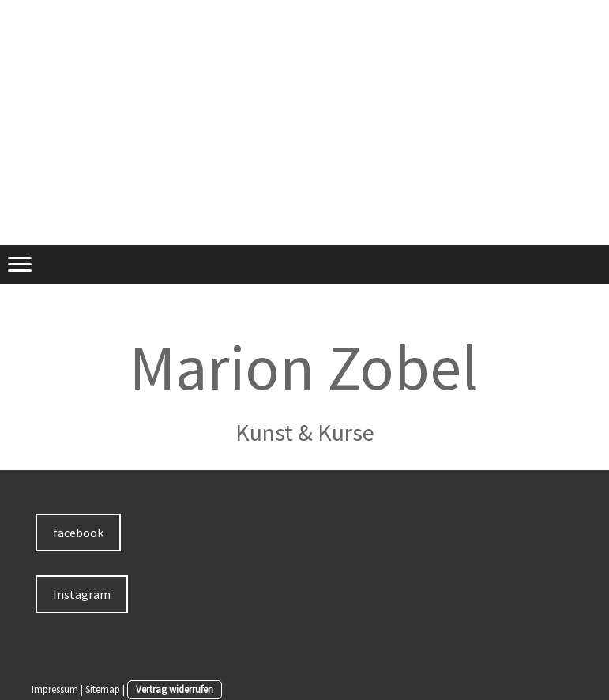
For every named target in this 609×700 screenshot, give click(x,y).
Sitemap (103, 689)
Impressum (55, 689)
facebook (78, 533)
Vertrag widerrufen (175, 689)
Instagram (82, 594)
